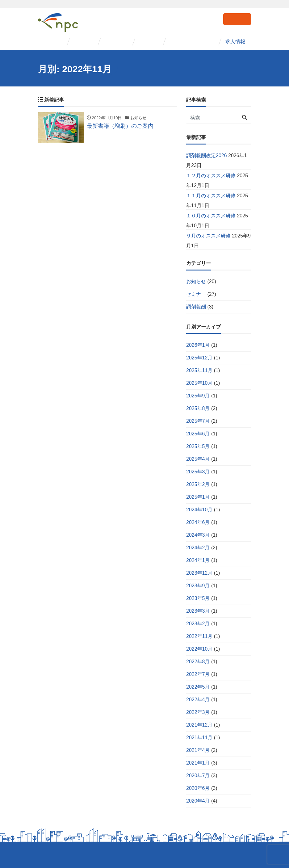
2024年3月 (198, 535)
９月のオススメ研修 (208, 236)
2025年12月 (199, 358)
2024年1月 (198, 560)
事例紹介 (149, 42)
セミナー (115, 42)
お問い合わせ (237, 19)
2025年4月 (198, 459)
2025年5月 (198, 446)
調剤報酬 (196, 307)
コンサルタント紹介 (192, 42)
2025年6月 (198, 434)
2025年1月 (198, 497)
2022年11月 (199, 636)
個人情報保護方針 (54, 855)
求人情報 (236, 42)
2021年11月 (199, 738)
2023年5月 (198, 598)
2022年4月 (198, 700)
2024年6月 (198, 522)
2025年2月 (198, 484)
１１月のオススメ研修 (211, 196)
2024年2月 (198, 548)
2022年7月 (198, 674)
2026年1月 (198, 345)
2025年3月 (198, 472)
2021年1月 (198, 763)
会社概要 (53, 42)
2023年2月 (198, 624)
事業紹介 (84, 42)
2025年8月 (198, 408)
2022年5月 (198, 687)
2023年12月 (199, 573)
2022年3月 (198, 712)
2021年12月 (199, 725)
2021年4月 (198, 750)
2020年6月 (198, 788)
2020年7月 (198, 776)
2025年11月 (199, 370)
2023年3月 (198, 611)
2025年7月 (198, 421)
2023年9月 (198, 586)
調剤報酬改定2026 (207, 155)
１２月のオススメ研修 (211, 176)
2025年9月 (198, 396)
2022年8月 (198, 662)
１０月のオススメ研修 (211, 216)
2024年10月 (199, 510)
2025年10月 (199, 383)
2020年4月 (198, 801)
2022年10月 (199, 649)
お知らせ (196, 281)
